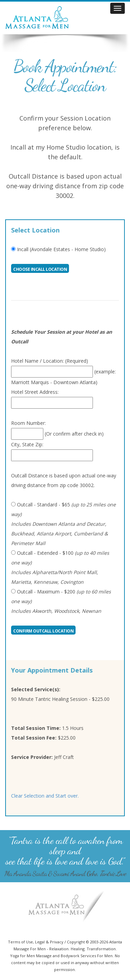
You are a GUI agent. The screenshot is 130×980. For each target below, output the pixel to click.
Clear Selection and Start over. (45, 796)
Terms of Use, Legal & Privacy (36, 942)
